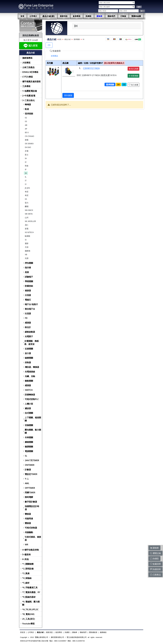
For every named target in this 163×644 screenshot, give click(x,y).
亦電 (27, 151)
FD (26, 318)
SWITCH (29, 390)
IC (26, 162)
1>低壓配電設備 (30, 91)
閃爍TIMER (30, 493)
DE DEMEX (29, 144)
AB (26, 125)
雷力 (27, 203)
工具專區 (26, 86)
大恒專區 (26, 63)
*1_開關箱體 (28, 564)
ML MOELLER (30, 221)
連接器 (28, 291)
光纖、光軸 (30, 376)
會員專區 (77, 16)
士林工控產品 (28, 67)
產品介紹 (67, 39)
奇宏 (27, 192)
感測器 (28, 323)
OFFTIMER (30, 488)
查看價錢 (133, 76)
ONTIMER (30, 465)
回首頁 (23, 632)
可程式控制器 (31, 528)
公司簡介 (33, 16)
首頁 (22, 16)
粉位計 (28, 327)
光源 (27, 258)
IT (26, 181)
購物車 (100, 16)
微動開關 (29, 381)
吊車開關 (29, 437)
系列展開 (68, 95)
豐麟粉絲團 (136, 16)
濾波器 (28, 408)
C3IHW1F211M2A (91, 68)
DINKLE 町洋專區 (30, 72)
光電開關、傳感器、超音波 (31, 343)
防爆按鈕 (29, 286)
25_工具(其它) (29, 619)
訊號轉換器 (30, 395)
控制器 (28, 362)
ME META (29, 214)
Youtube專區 (28, 624)
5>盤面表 (26, 554)
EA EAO (28, 147)
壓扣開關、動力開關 (33, 431)
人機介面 (29, 404)
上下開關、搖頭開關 (33, 419)
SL (26, 456)
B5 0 (27, 132)
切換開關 (29, 425)
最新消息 (64, 16)
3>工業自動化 (29, 100)
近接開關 (29, 349)
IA (26, 158)
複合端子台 (30, 309)
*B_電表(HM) (28, 614)
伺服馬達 (29, 519)
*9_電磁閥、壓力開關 (31, 603)
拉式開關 (29, 413)
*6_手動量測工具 (30, 588)
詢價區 (89, 16)
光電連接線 (30, 372)
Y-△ (27, 479)
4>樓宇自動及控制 (31, 550)
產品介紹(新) (49, 16)
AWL (27, 483)
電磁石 (28, 300)
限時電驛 (29, 497)
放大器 (28, 353)
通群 (27, 243)
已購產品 (155, 575)
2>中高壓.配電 (29, 96)
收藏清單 (155, 564)
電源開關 (29, 451)
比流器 (28, 313)
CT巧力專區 (28, 77)
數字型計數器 (31, 502)
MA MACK (29, 210)
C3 (49, 45)
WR (26, 545)
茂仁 (27, 225)
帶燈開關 (29, 281)
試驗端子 (29, 277)
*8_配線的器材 (29, 597)
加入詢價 (133, 69)
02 (26, 118)
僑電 (27, 140)
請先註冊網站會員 (31, 35)
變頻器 (28, 514)
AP (26, 129)
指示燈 (28, 268)
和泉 (27, 166)
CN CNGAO (29, 136)
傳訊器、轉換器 (32, 367)
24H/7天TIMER (32, 460)
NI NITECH (29, 232)
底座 (27, 272)
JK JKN (27, 188)
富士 (27, 155)
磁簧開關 (29, 358)
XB (26, 254)
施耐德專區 (27, 58)
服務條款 (103, 632)
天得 (27, 247)
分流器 (28, 295)
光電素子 (29, 336)
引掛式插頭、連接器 (33, 538)
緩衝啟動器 (30, 332)
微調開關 (29, 447)
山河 (27, 217)
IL (26, 177)
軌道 (27, 109)
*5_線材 (26, 583)
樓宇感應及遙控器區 (31, 81)
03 (26, 121)
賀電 (27, 229)
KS (26, 199)
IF (26, 169)
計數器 (28, 470)
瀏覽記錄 (155, 553)
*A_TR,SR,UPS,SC (30, 609)
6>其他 (25, 559)
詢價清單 (155, 569)
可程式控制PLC (32, 399)
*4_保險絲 (27, 578)
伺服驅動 (29, 532)
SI (26, 240)
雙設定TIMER (31, 474)
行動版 (123, 16)
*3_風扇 (26, 573)
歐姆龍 (28, 236)
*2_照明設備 (28, 569)
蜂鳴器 (28, 104)
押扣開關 (29, 263)
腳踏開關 (29, 442)
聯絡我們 (111, 16)
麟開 (27, 206)
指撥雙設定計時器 (32, 508)
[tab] (54, 56)
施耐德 (28, 251)
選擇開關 (29, 114)
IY (26, 184)
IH (26, 173)
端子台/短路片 (31, 304)
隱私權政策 (93, 632)
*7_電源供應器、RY (31, 592)
